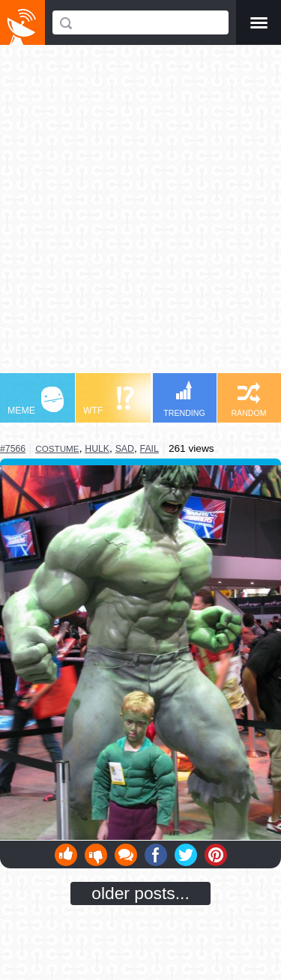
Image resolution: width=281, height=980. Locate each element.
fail (149, 449)
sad (125, 449)
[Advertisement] (140, 216)
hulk (97, 449)
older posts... (140, 893)
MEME (36, 401)
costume (57, 448)
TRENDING (184, 399)
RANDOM (248, 400)
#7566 (13, 449)
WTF (109, 401)
